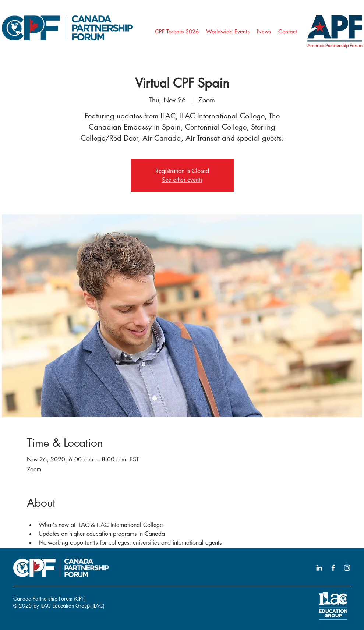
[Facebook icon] (333, 568)
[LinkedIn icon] (319, 568)
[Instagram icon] (347, 568)
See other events (182, 180)
